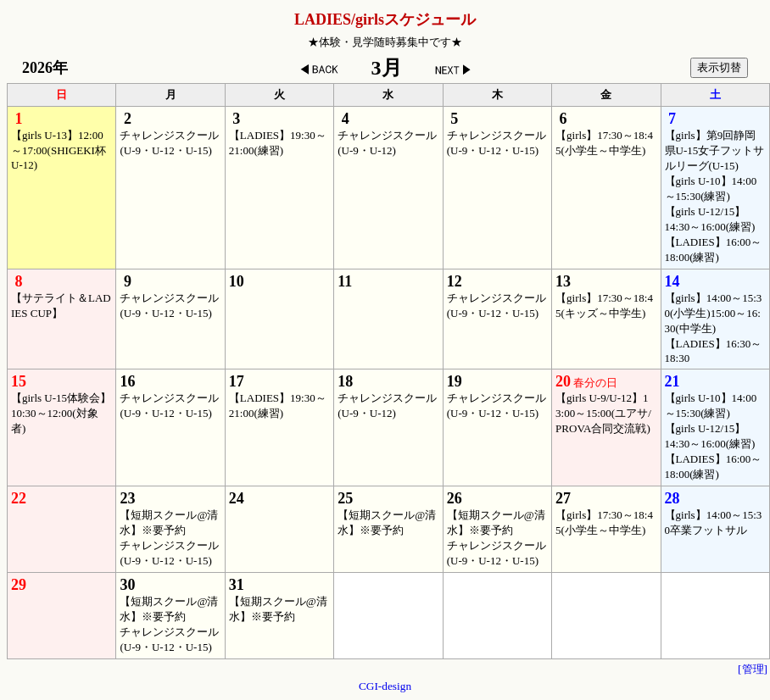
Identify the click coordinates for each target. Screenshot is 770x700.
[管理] (753, 669)
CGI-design (385, 686)
